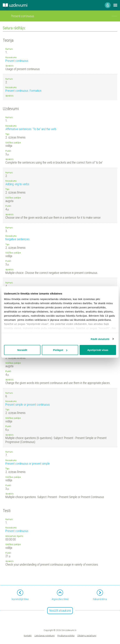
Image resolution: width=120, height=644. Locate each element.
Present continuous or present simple (28, 464)
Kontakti (28, 636)
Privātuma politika (66, 636)
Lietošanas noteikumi (45, 636)
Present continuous (17, 61)
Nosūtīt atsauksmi (60, 611)
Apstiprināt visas (98, 350)
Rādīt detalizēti (100, 339)
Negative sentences (17, 239)
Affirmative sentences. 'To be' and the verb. (31, 129)
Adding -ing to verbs (17, 184)
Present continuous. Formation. (24, 91)
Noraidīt (22, 350)
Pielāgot (60, 350)
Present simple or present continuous (28, 404)
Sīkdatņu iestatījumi (87, 636)
